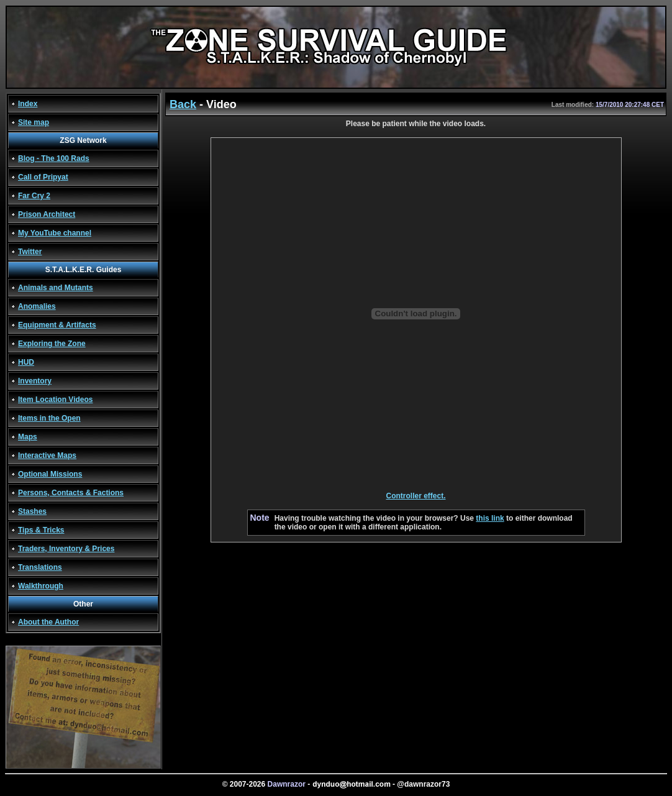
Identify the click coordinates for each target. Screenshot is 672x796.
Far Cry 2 (34, 196)
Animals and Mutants (56, 288)
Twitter (30, 252)
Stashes (32, 511)
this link (490, 518)
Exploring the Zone (52, 344)
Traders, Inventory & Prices (66, 549)
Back (183, 104)
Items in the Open (49, 418)
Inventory (35, 381)
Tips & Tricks (41, 530)
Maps (28, 437)
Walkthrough (41, 586)
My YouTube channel (55, 233)
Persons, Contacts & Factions (71, 493)
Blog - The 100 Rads (54, 158)
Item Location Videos (55, 400)
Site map (34, 122)
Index (28, 104)
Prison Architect (47, 214)
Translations (40, 567)
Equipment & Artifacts (57, 325)
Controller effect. (415, 496)
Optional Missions (50, 474)
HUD (26, 362)
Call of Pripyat (43, 177)
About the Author (48, 622)
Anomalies (37, 306)
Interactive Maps (47, 455)
